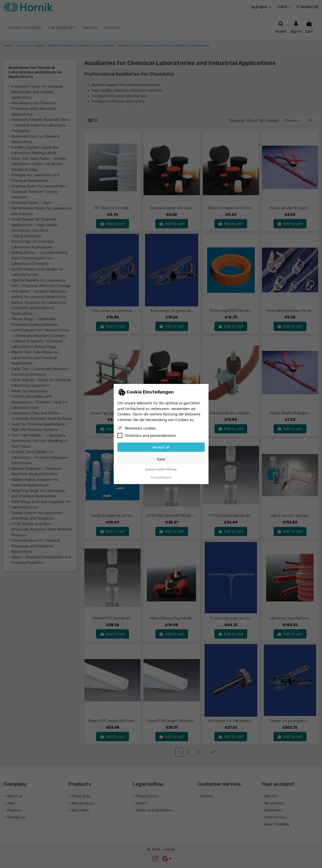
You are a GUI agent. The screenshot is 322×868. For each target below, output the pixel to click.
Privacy (156, 478)
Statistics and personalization (147, 435)
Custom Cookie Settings (161, 469)
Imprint (167, 478)
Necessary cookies (137, 428)
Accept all (161, 447)
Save (161, 459)
